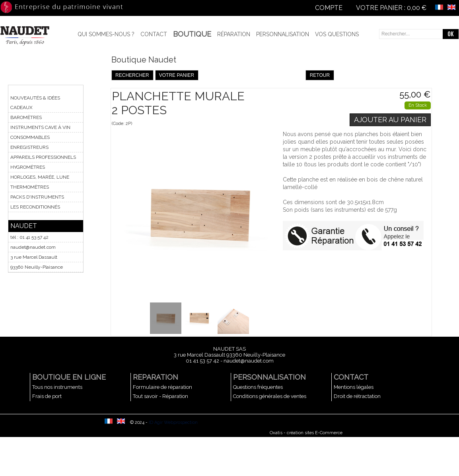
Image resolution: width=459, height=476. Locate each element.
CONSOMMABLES (30, 137)
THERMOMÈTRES (30, 187)
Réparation (234, 34)
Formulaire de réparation (162, 387)
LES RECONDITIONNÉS (35, 207)
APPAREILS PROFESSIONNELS (43, 157)
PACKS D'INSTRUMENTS (37, 197)
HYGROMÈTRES (28, 167)
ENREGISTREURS (29, 147)
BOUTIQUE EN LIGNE (69, 377)
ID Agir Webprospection (173, 422)
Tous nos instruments (57, 387)
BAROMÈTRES (26, 117)
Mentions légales (354, 387)
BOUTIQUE (192, 34)
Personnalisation (283, 34)
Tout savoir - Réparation (160, 396)
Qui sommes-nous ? (106, 34)
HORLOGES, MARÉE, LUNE (40, 177)
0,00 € (417, 8)
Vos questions (337, 34)
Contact (154, 34)
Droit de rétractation (357, 396)
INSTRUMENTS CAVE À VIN (40, 127)
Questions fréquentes (258, 387)
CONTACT (351, 377)
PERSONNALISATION (269, 377)
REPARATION (156, 377)
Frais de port (47, 396)
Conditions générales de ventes (270, 396)
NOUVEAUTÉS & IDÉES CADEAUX (35, 103)
